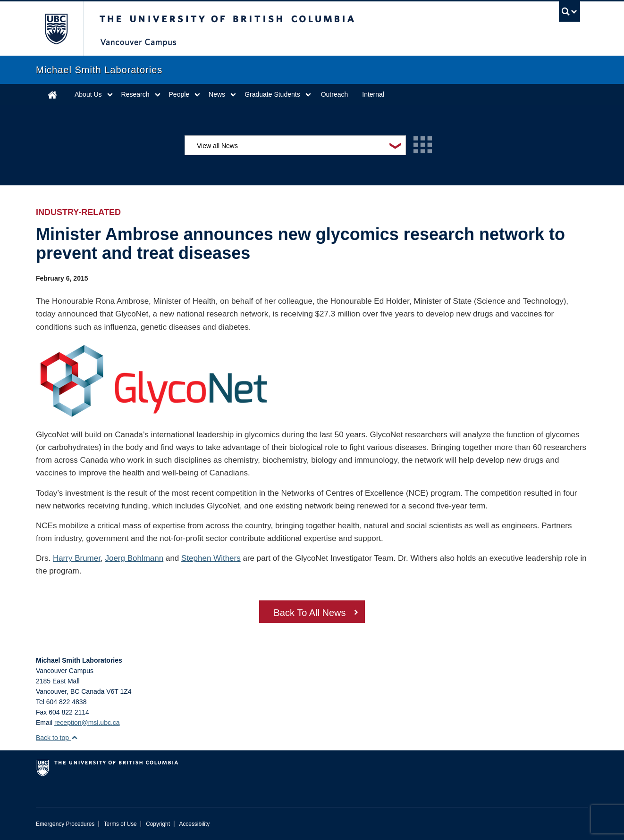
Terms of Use (120, 824)
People (179, 94)
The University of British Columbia (56, 29)
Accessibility (194, 824)
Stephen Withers (211, 558)
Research (135, 94)
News (217, 94)
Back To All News (309, 613)
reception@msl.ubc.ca (87, 723)
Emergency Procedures (65, 824)
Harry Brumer (77, 558)
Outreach (335, 94)
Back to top (57, 738)
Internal (373, 94)
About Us (88, 94)
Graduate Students (272, 94)
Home (52, 95)
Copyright (158, 824)
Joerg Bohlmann (134, 558)
